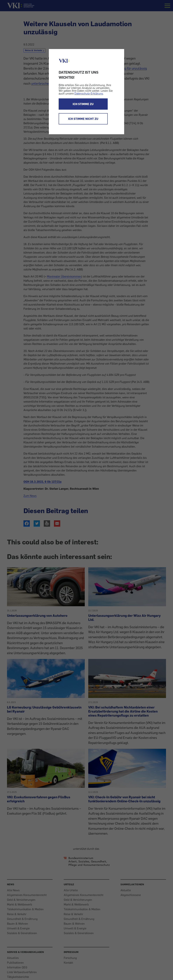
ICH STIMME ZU (83, 104)
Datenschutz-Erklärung (89, 93)
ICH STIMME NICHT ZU (83, 119)
